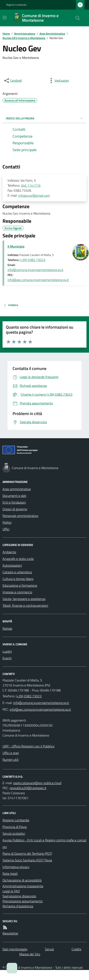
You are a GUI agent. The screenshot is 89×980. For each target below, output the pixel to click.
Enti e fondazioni (14, 502)
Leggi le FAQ (11, 891)
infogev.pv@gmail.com (34, 195)
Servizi (49, 949)
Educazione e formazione (20, 585)
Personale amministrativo (20, 516)
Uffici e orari (11, 753)
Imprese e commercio (17, 592)
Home (6, 34)
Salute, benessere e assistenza (24, 599)
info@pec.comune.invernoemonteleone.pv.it (38, 280)
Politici (7, 522)
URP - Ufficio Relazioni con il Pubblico (28, 746)
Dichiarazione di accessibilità (22, 880)
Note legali (10, 874)
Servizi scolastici (14, 833)
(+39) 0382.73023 (32, 260)
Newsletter (10, 933)
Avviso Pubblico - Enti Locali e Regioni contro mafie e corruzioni (44, 843)
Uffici (6, 529)
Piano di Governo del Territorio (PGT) (27, 853)
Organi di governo (15, 509)
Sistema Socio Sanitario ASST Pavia (27, 860)
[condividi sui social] (13, 81)
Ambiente (9, 552)
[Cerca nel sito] (76, 18)
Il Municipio (16, 246)
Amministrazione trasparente (23, 886)
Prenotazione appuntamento (23, 901)
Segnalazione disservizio (19, 896)
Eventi (7, 658)
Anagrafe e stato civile (18, 559)
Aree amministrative (17, 489)
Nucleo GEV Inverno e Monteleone (24, 38)
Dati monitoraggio (15, 949)
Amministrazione (25, 34)
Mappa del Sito (30, 954)
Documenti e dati (14, 496)
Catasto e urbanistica (17, 572)
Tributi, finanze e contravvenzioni (25, 605)
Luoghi (7, 651)
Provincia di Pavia (15, 827)
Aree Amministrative (52, 34)
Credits (76, 949)
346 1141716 (31, 185)
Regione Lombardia (16, 5)
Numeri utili (10, 760)
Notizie (7, 628)
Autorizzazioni (12, 565)
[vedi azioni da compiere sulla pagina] (58, 81)
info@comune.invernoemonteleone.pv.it (35, 270)
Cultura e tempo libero (18, 579)
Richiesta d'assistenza (18, 906)
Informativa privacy (16, 867)
